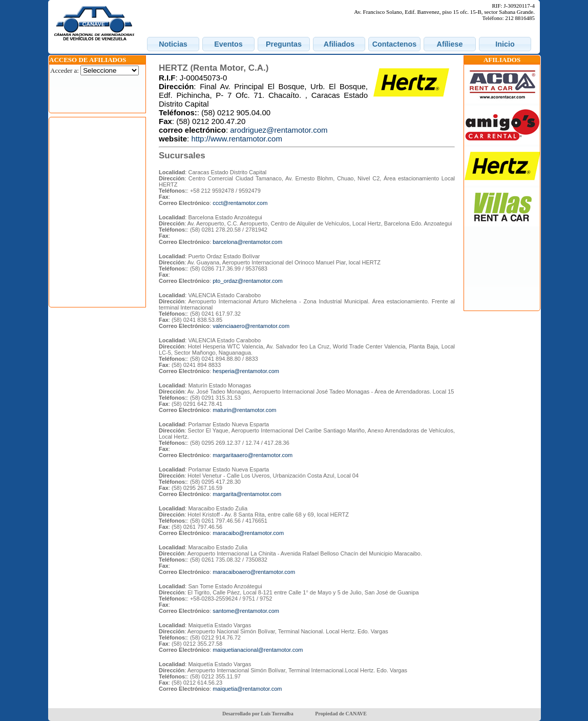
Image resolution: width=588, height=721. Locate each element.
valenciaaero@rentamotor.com (251, 326)
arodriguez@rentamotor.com (279, 130)
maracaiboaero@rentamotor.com (254, 572)
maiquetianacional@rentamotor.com (258, 650)
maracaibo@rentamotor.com (248, 533)
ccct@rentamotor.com (240, 203)
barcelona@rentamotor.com (247, 242)
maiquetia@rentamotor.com (247, 689)
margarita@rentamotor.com (247, 494)
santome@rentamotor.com (246, 611)
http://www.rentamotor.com (237, 139)
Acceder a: (65, 70)
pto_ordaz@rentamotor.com (248, 281)
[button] (173, 44)
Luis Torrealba (277, 714)
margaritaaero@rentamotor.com (253, 455)
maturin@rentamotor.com (244, 410)
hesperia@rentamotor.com (246, 371)
